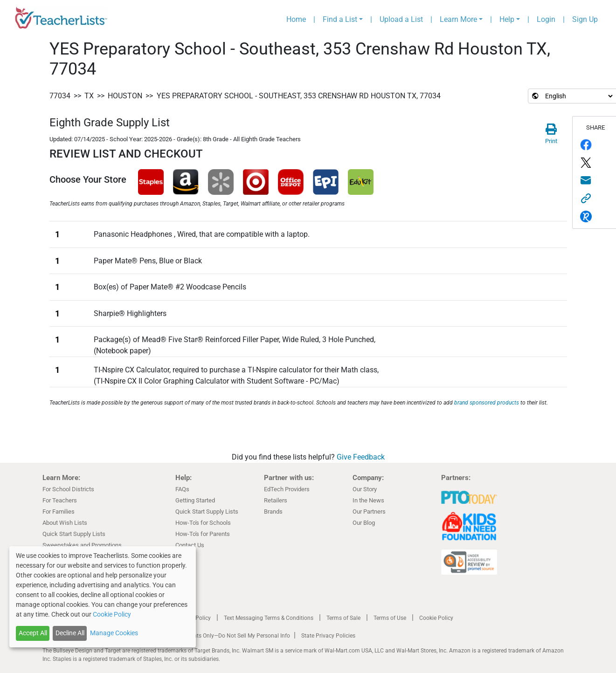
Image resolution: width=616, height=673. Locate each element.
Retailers (276, 500)
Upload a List (401, 19)
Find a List (340, 19)
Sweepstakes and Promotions (82, 545)
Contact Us (190, 545)
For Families (59, 512)
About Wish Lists (65, 523)
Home (296, 19)
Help (507, 19)
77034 (60, 96)
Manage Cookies (114, 633)
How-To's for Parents (203, 534)
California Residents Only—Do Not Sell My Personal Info (221, 636)
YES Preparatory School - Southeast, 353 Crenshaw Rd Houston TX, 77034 (299, 96)
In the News (368, 500)
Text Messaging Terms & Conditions (269, 618)
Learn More (458, 19)
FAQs (182, 489)
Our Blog (364, 523)
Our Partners (369, 512)
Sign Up (585, 19)
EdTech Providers (287, 489)
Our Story (365, 489)
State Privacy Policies (328, 636)
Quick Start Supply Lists (74, 534)
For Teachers (60, 500)
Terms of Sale (343, 618)
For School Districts (68, 489)
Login (546, 19)
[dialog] (103, 597)
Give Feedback (361, 457)
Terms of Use (390, 618)
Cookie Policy (436, 618)
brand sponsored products (487, 403)
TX (89, 96)
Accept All (33, 633)
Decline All (70, 633)
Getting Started (195, 500)
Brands (273, 512)
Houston (125, 96)
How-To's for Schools (203, 523)
